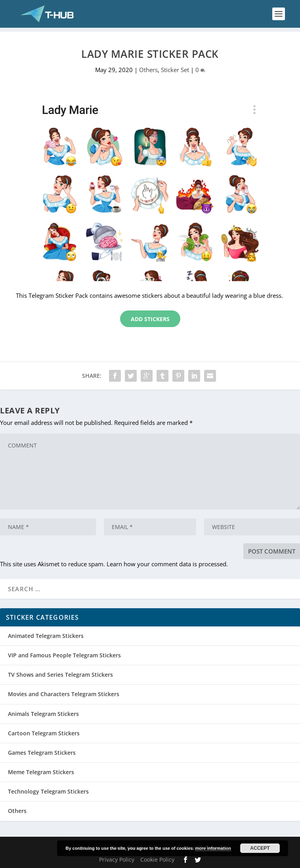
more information (213, 848)
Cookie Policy (157, 859)
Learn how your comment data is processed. (167, 564)
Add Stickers (150, 319)
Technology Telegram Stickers (48, 791)
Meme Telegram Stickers (41, 772)
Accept (260, 848)
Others (148, 70)
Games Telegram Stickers (42, 753)
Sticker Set (175, 70)
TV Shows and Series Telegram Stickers (60, 675)
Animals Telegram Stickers (43, 714)
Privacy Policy (117, 859)
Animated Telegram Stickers (46, 636)
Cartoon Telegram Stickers (44, 733)
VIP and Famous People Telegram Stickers (64, 655)
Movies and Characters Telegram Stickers (64, 694)
